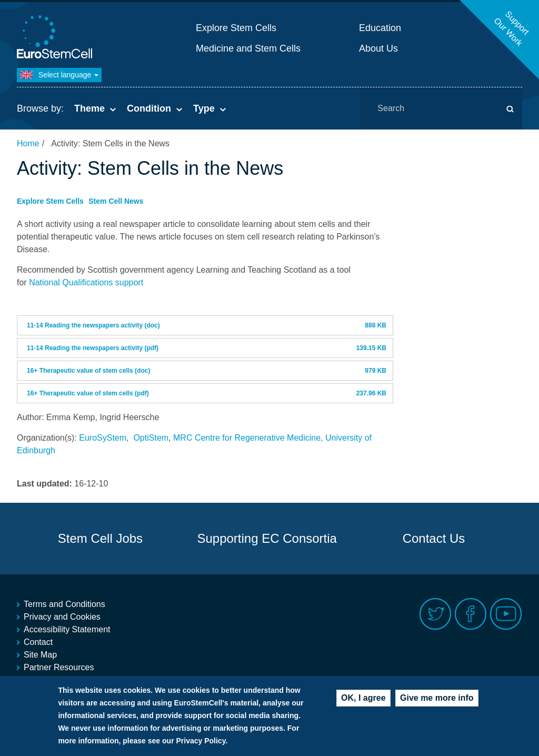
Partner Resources (59, 667)
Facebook (471, 614)
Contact (38, 642)
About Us (378, 48)
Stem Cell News (116, 201)
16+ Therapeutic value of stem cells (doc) (88, 371)
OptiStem (151, 438)
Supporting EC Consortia (267, 538)
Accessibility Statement (67, 629)
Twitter (436, 614)
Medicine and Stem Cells (248, 48)
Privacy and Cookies (62, 617)
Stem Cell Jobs (100, 538)
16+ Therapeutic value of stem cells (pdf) (88, 393)
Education (380, 28)
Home (28, 143)
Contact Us (434, 538)
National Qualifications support (86, 282)
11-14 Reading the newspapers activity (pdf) (93, 348)
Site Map (40, 655)
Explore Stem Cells (236, 28)
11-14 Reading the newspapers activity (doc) (93, 325)
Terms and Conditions (64, 604)
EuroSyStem (103, 438)
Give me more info (437, 698)
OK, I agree (363, 698)
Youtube (506, 614)
